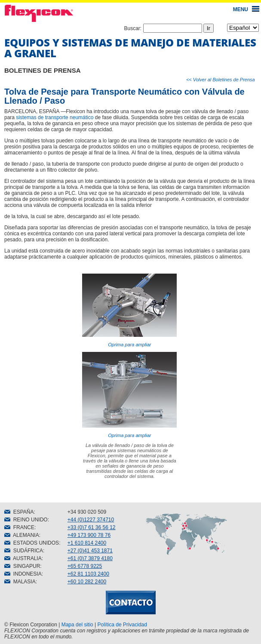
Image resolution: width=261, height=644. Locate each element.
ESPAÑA (19, 512)
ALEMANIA (22, 535)
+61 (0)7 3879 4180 (90, 558)
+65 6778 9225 (85, 566)
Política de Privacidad (122, 625)
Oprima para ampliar (129, 310)
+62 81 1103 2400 (88, 574)
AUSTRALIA (23, 558)
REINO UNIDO (26, 520)
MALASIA (20, 582)
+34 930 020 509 (87, 512)
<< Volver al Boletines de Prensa (221, 80)
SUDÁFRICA (24, 551)
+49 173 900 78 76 (89, 535)
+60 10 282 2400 (87, 582)
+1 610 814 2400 (87, 543)
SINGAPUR (22, 566)
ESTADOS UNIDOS (32, 543)
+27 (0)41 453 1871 (90, 551)
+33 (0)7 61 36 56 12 (92, 527)
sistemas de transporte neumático (55, 117)
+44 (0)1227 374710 (91, 520)
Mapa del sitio (77, 625)
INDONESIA (23, 574)
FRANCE (19, 527)
